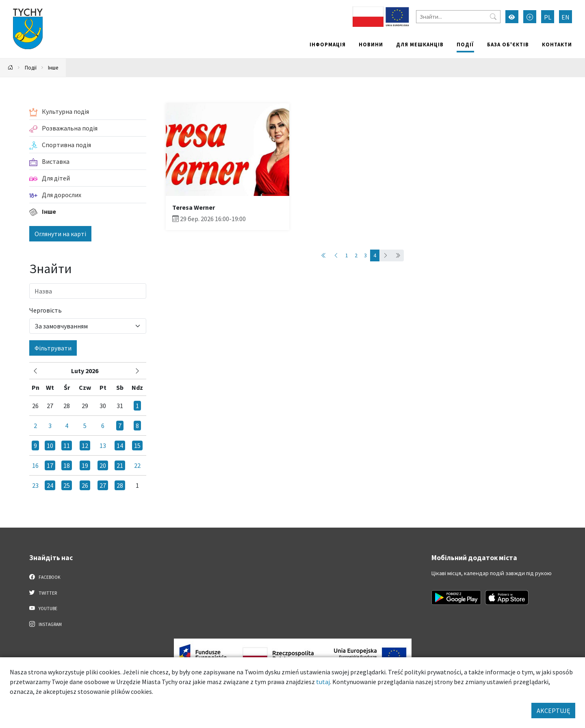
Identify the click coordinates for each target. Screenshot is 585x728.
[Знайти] (458, 17)
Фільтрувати (53, 348)
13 (103, 445)
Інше (53, 67)
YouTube (43, 608)
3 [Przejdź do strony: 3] (365, 255)
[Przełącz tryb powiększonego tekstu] (530, 17)
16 (35, 465)
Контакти (557, 44)
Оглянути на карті (60, 234)
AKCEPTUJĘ (553, 711)
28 (120, 485)
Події (465, 44)
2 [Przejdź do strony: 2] (356, 255)
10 (50, 445)
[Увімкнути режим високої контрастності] (512, 17)
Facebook (45, 577)
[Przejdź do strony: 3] (336, 255)
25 (67, 485)
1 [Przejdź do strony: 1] (347, 255)
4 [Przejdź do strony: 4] (375, 255)
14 (120, 445)
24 (50, 485)
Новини (371, 44)
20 (103, 465)
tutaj (323, 682)
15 (137, 445)
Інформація (328, 44)
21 (120, 465)
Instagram (45, 624)
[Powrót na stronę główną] (11, 68)
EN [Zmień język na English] (565, 17)
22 (137, 465)
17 (50, 465)
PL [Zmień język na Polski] (548, 17)
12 (85, 445)
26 (85, 485)
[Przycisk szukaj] (493, 17)
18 (67, 465)
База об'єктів (508, 44)
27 (103, 485)
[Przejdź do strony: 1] (324, 255)
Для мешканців (420, 44)
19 (85, 465)
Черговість (45, 310)
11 (67, 445)
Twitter (43, 593)
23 (35, 485)
